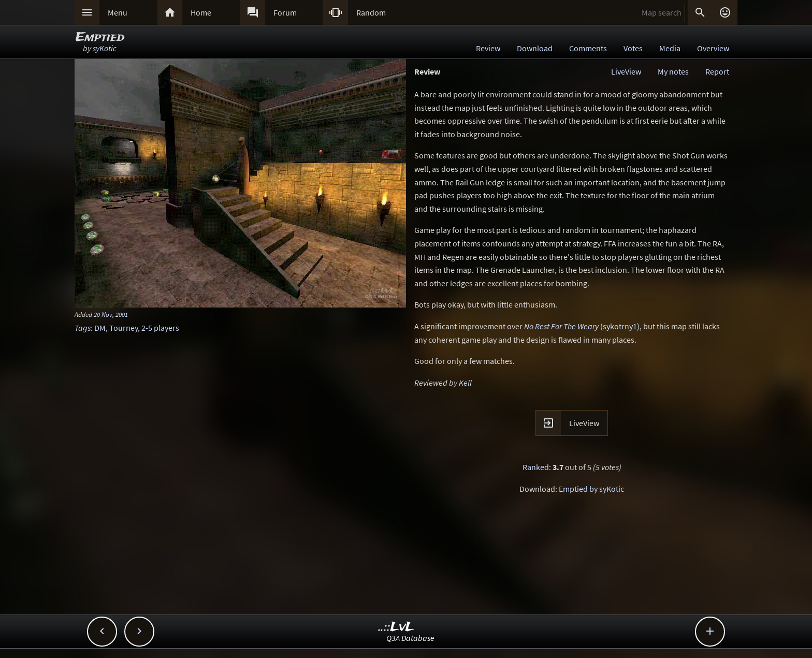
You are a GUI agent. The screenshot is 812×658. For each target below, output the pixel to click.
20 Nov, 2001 (111, 314)
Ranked (536, 467)
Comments (588, 48)
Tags (83, 328)
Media (670, 48)
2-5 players (160, 328)
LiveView (626, 71)
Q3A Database (410, 638)
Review (488, 48)
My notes (673, 71)
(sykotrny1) (582, 326)
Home (201, 12)
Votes (633, 48)
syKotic (105, 48)
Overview (713, 48)
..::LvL (396, 627)
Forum (285, 12)
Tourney (124, 328)
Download (535, 48)
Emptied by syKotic (591, 489)
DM (100, 328)
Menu (118, 12)
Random (371, 12)
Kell (465, 383)
